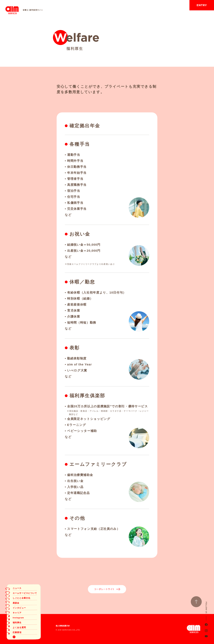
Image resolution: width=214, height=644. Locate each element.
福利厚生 (17, 623)
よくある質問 (19, 627)
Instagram (18, 618)
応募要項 (17, 632)
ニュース (17, 588)
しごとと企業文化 (22, 598)
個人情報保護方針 (63, 626)
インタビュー (19, 608)
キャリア (17, 613)
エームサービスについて (25, 593)
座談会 (16, 603)
